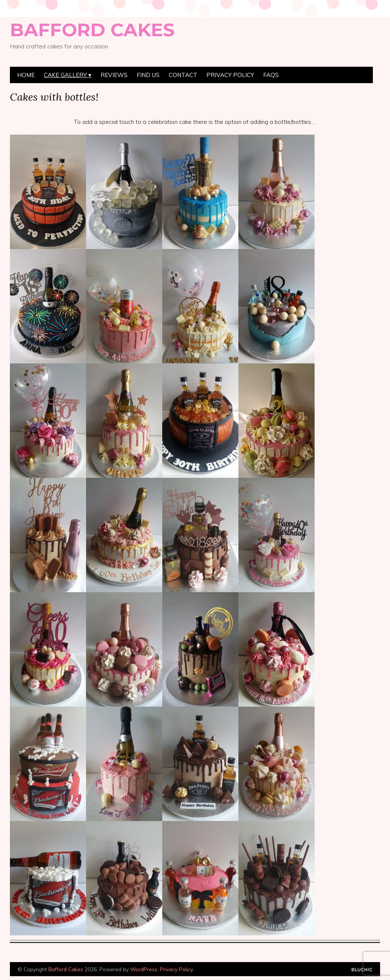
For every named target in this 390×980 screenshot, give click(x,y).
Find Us (148, 75)
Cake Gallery (65, 75)
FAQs (271, 75)
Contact (183, 75)
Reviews (114, 75)
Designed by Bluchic (362, 970)
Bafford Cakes (92, 30)
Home (26, 75)
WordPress (144, 969)
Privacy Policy (230, 75)
